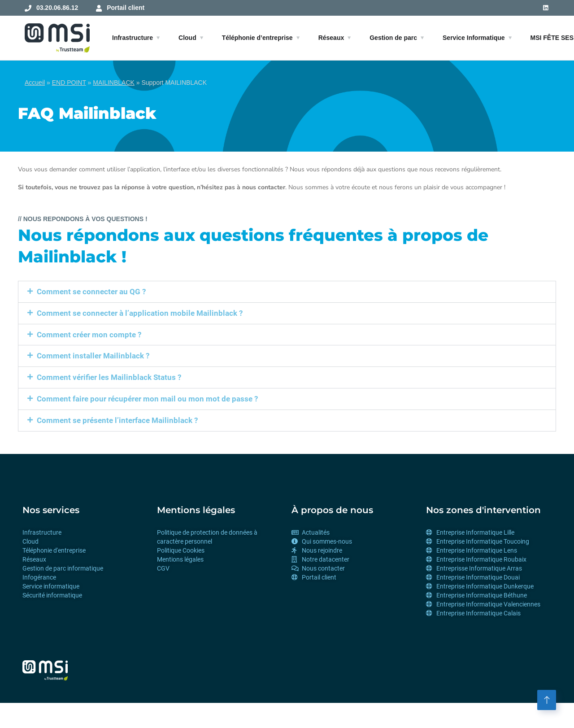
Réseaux (331, 38)
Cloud (187, 38)
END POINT (69, 83)
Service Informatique (474, 38)
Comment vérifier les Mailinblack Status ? (109, 377)
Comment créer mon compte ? (89, 335)
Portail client (126, 8)
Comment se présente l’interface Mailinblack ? (117, 420)
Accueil (35, 83)
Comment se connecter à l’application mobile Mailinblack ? (140, 313)
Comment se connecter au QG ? (91, 292)
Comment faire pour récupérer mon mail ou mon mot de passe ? (147, 399)
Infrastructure (133, 38)
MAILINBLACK (114, 83)
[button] (287, 292)
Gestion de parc (393, 38)
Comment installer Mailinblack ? (93, 356)
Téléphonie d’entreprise (257, 38)
